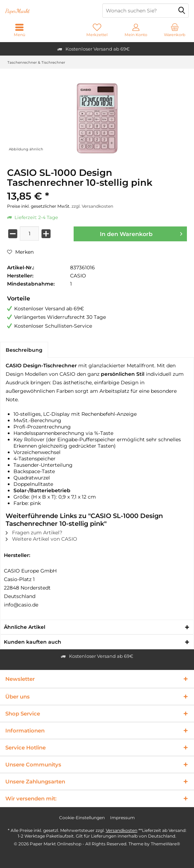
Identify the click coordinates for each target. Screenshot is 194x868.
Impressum (122, 818)
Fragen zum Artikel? (34, 533)
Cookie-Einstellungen (82, 818)
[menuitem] (175, 30)
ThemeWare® (166, 844)
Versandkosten (122, 830)
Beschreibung (24, 350)
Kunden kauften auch (33, 642)
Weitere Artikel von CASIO (41, 539)
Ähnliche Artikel (25, 627)
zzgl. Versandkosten (92, 206)
